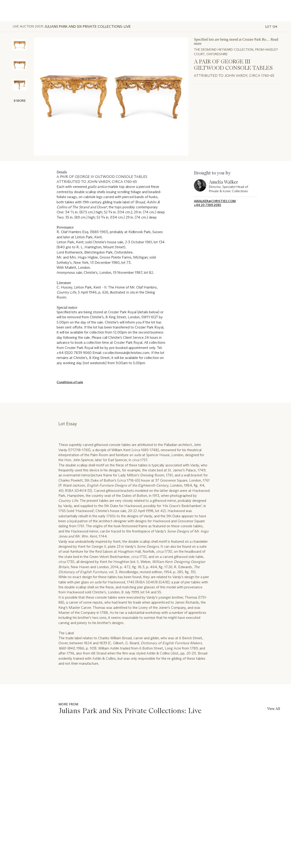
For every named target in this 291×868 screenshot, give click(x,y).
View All (274, 709)
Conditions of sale (70, 382)
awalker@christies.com (215, 201)
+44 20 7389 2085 (207, 205)
